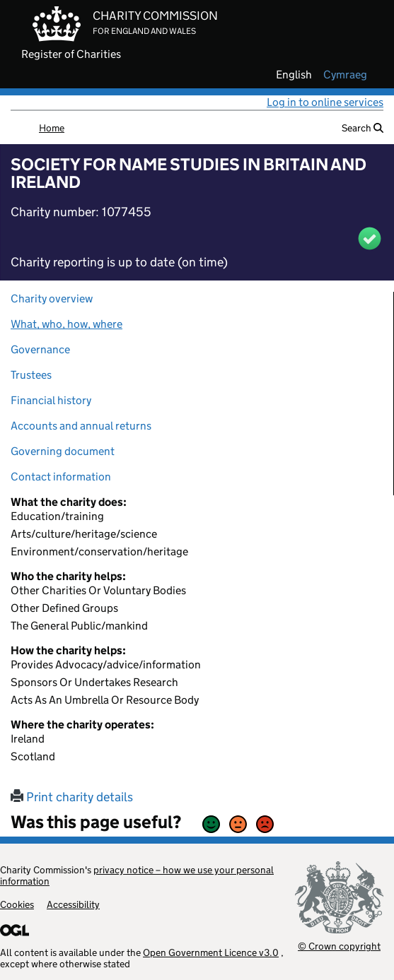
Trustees (31, 375)
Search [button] (363, 128)
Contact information (61, 477)
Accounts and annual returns (81, 426)
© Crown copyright (339, 946)
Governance (40, 349)
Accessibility (73, 904)
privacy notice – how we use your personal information (137, 875)
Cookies (17, 904)
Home (52, 128)
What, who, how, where (66, 324)
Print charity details (72, 797)
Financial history (51, 400)
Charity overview (52, 299)
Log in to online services (325, 102)
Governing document (63, 451)
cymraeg (345, 75)
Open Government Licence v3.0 (211, 952)
